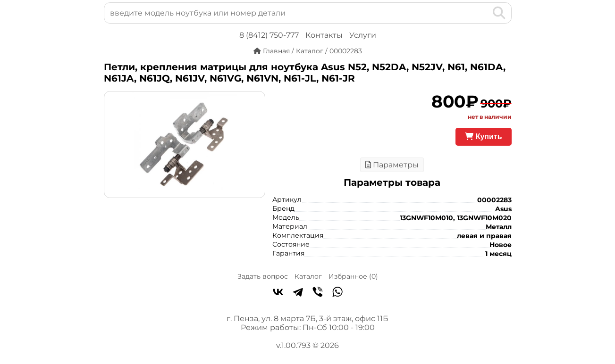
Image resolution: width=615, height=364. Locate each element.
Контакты (324, 35)
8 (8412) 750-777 (269, 35)
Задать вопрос (263, 276)
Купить (483, 136)
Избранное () (353, 276)
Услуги (363, 35)
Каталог (308, 276)
